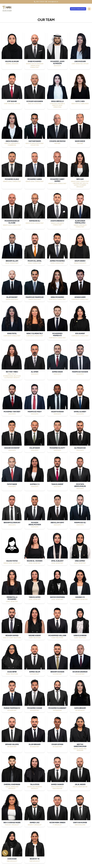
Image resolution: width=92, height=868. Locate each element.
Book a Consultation (78, 9)
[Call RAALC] (5, 853)
